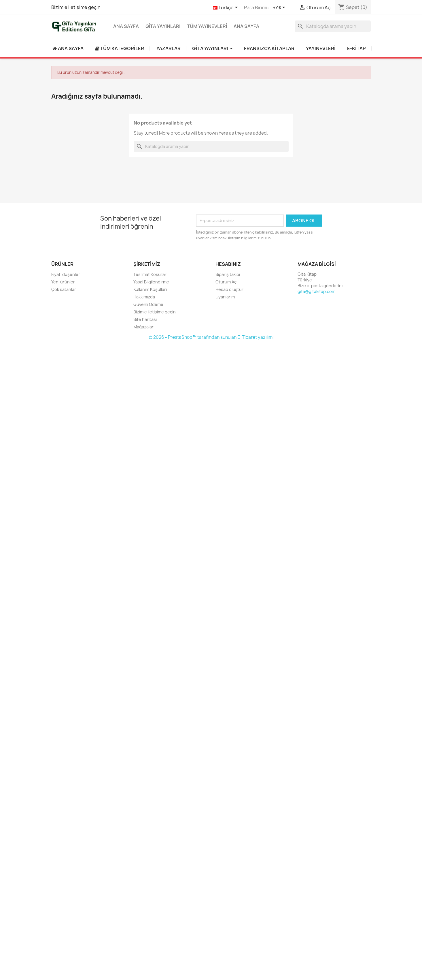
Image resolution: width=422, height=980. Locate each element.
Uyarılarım (225, 297)
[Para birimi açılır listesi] (278, 8)
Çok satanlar (64, 289)
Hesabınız (228, 264)
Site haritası (145, 319)
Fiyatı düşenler (66, 274)
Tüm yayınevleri (207, 26)
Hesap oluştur (229, 289)
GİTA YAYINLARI (163, 26)
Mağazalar (143, 327)
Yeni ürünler (63, 282)
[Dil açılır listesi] (226, 8)
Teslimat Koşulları (150, 274)
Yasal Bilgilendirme (151, 282)
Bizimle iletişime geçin (76, 7)
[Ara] (333, 26)
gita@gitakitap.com (316, 291)
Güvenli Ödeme (148, 304)
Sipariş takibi (228, 274)
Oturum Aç (226, 282)
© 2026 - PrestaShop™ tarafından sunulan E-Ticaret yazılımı (211, 337)
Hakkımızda (144, 297)
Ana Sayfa (126, 26)
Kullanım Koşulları (150, 289)
